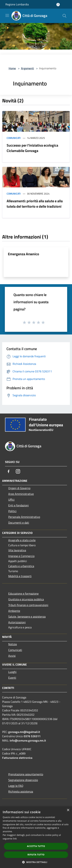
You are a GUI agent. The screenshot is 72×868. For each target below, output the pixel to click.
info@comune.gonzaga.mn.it (28, 740)
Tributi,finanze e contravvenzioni (28, 605)
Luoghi (12, 672)
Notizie (13, 644)
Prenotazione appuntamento (26, 774)
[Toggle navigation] (7, 15)
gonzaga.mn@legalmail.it (24, 732)
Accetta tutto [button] (36, 846)
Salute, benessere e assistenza (27, 617)
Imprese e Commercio (21, 556)
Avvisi (12, 656)
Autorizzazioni (17, 622)
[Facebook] (9, 471)
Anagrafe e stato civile (22, 540)
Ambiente (14, 611)
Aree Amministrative (21, 494)
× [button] (68, 810)
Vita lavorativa (17, 550)
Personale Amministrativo (24, 517)
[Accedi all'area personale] (58, 5)
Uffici (11, 500)
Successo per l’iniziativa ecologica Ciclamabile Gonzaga (32, 148)
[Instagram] (18, 471)
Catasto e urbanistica (21, 566)
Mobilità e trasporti (20, 576)
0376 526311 (32, 736)
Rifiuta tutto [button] (36, 855)
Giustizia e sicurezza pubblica (26, 599)
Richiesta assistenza (21, 791)
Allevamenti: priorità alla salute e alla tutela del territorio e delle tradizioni (35, 204)
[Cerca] (64, 16)
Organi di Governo (19, 488)
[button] (36, 862)
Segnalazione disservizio (23, 780)
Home (12, 68)
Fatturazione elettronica (17, 758)
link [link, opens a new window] (15, 839)
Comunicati (14, 138)
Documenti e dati (19, 523)
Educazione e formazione (23, 594)
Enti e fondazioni (18, 505)
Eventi (12, 678)
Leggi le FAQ (16, 786)
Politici (12, 511)
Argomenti (27, 68)
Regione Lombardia (17, 4)
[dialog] (36, 837)
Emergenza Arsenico (24, 254)
